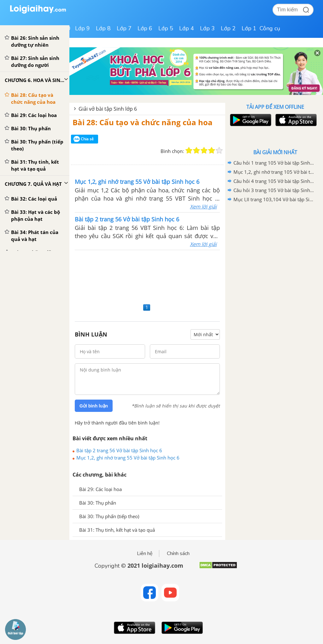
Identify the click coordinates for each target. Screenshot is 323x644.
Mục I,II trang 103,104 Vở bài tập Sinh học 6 (274, 199)
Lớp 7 (124, 28)
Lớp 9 (82, 28)
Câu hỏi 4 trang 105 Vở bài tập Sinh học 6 (274, 181)
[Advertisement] (147, 276)
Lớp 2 (228, 28)
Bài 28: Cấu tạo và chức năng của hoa (143, 122)
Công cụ (270, 28)
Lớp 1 (249, 28)
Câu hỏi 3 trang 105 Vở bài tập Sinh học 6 (274, 190)
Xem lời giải (203, 207)
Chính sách (178, 553)
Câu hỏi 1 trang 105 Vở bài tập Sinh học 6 (274, 163)
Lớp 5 (166, 28)
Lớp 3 (207, 28)
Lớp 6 (145, 28)
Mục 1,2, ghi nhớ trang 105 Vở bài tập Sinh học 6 (274, 172)
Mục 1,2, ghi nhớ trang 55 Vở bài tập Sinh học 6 (128, 458)
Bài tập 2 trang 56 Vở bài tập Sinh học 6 (119, 450)
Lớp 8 (103, 28)
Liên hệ (145, 553)
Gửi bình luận (94, 406)
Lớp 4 (187, 28)
